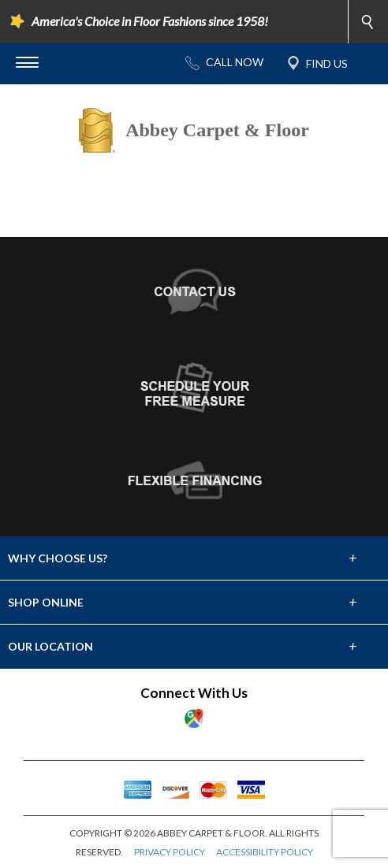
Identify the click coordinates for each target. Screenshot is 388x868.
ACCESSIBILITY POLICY (265, 852)
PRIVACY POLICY (170, 852)
